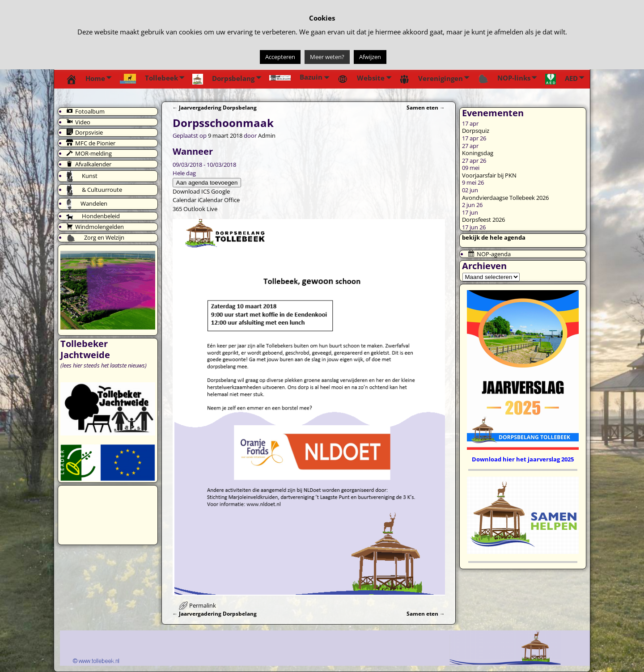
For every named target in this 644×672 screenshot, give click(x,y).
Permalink (203, 605)
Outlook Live (200, 209)
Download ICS (191, 191)
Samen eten (426, 107)
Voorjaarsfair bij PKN (489, 175)
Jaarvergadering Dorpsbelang (215, 107)
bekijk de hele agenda (494, 237)
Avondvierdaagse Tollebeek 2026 (505, 198)
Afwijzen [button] (370, 57)
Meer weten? (327, 57)
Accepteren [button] (280, 57)
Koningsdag (478, 153)
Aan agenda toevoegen (207, 183)
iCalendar (210, 200)
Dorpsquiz (476, 131)
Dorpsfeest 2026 (483, 220)
